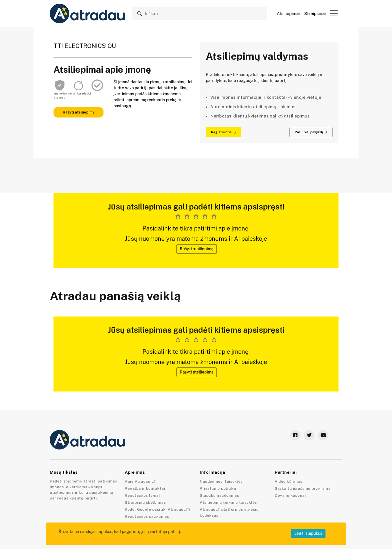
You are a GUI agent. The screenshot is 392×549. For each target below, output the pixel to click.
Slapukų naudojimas (219, 495)
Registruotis (223, 132)
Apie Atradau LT (140, 481)
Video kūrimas (289, 481)
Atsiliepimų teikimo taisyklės (228, 502)
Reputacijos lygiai (142, 495)
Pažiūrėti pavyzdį (311, 132)
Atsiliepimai (288, 14)
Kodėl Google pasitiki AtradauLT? (157, 509)
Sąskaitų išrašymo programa (303, 488)
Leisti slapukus (308, 533)
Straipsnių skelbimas (145, 502)
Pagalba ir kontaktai (145, 488)
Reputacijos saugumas (147, 516)
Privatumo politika (218, 488)
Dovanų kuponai (290, 495)
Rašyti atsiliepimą (79, 112)
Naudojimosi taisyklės (221, 481)
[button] (334, 13)
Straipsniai (315, 14)
